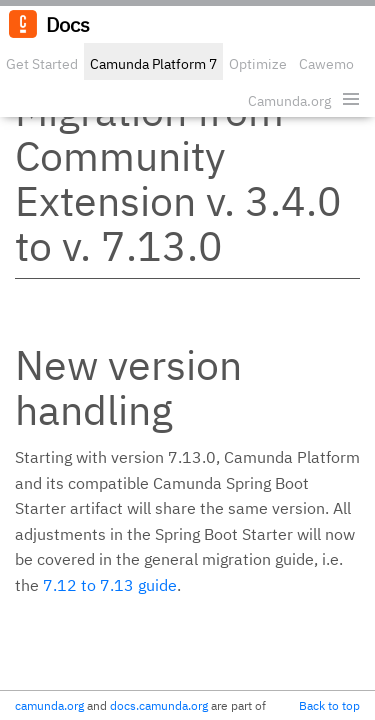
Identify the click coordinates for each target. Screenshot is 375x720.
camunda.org (49, 705)
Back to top (329, 705)
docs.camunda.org (159, 705)
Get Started (42, 64)
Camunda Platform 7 (153, 64)
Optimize (258, 64)
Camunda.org (289, 101)
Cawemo (326, 64)
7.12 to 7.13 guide (110, 585)
